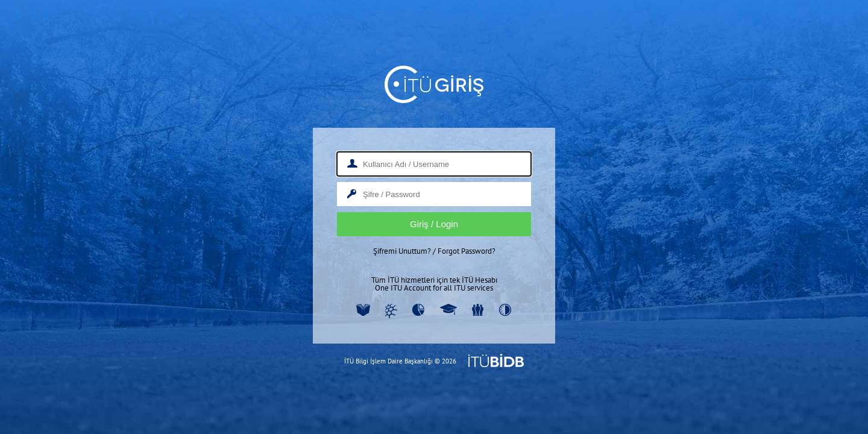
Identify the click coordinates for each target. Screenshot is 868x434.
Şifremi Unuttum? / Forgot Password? (434, 251)
